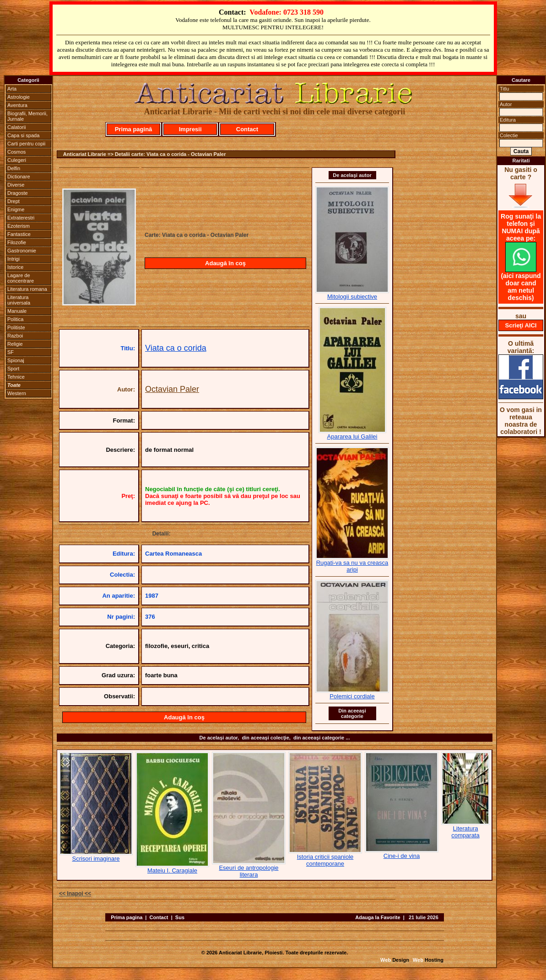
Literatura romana (27, 289)
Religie (15, 344)
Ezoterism (19, 226)
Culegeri (17, 160)
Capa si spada (23, 135)
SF (11, 352)
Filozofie (17, 242)
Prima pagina (127, 917)
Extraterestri (21, 218)
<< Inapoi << (75, 894)
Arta (12, 89)
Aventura (17, 105)
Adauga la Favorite (378, 917)
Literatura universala (19, 300)
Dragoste (18, 193)
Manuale (17, 311)
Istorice (15, 267)
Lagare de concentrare (21, 278)
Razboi (15, 336)
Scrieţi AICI (521, 325)
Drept (14, 201)
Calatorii (16, 127)
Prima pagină (134, 129)
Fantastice (19, 234)
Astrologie (19, 97)
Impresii (190, 129)
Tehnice (16, 377)
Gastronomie (22, 251)
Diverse (16, 185)
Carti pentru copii (26, 144)
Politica (15, 319)
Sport (13, 369)
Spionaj (16, 360)
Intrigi (14, 259)
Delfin (14, 168)
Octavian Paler (172, 389)
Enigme (16, 209)
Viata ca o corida (176, 348)
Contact (247, 129)
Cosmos (16, 152)
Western (17, 393)
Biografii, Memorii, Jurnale (27, 116)
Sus (180, 917)
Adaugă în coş (225, 263)
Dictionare (19, 177)
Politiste (16, 327)
